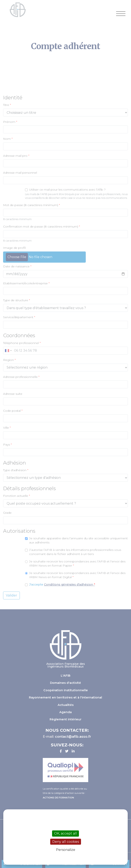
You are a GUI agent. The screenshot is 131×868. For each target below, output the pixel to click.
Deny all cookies (66, 842)
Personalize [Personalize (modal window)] (66, 850)
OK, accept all (65, 833)
